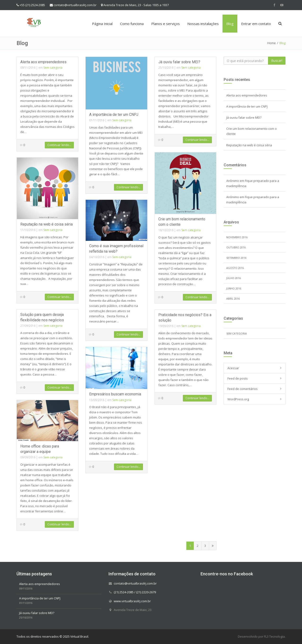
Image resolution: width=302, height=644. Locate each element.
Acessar (233, 368)
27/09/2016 (28, 326)
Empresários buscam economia (115, 394)
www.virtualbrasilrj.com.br (132, 601)
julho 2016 (233, 278)
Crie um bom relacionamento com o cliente (252, 131)
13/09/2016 (97, 400)
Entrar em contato (256, 24)
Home (272, 43)
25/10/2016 (166, 68)
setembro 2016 (236, 258)
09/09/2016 (28, 457)
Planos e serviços (166, 24)
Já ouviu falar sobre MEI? (179, 62)
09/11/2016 (28, 68)
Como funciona (132, 24)
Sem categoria (53, 68)
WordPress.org (238, 399)
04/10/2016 (97, 257)
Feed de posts (238, 378)
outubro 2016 (236, 247)
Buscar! (277, 61)
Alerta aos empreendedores (43, 62)
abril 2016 (233, 299)
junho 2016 (234, 288)
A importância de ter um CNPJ (114, 115)
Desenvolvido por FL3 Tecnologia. (262, 636)
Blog (230, 24)
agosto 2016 (235, 268)
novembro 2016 (237, 237)
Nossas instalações (203, 24)
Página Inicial (102, 24)
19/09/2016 (166, 326)
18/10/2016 (166, 230)
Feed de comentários (243, 389)
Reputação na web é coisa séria (46, 224)
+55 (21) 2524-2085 (32, 5)
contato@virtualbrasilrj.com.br (75, 5)
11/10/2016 (28, 230)
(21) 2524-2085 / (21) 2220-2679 (135, 592)
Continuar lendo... (59, 145)
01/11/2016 (97, 120)
